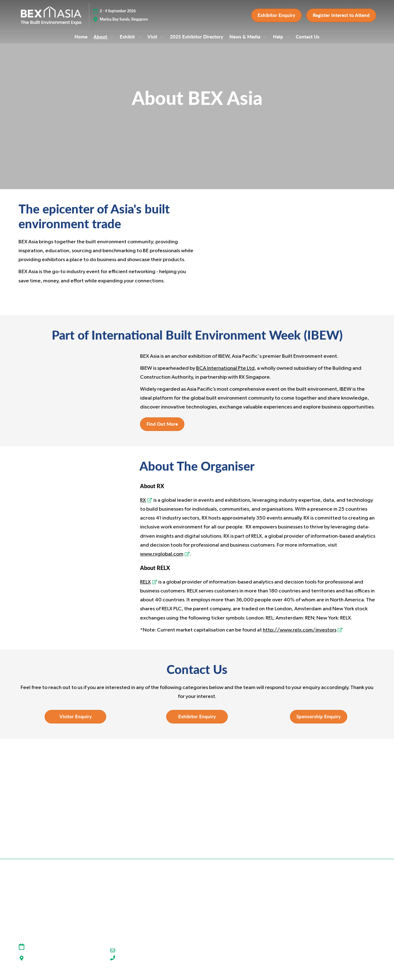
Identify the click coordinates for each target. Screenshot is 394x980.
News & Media (245, 42)
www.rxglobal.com (162, 560)
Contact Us (308, 42)
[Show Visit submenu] (162, 43)
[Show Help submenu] (288, 43)
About (101, 42)
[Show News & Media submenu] (265, 43)
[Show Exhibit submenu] (139, 43)
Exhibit (128, 42)
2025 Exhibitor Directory (197, 42)
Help (279, 42)
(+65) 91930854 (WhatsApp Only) (152, 964)
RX (143, 506)
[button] (276, 18)
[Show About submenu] (112, 43)
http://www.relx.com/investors (300, 636)
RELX (145, 588)
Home (81, 42)
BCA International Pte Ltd (225, 374)
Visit (153, 42)
